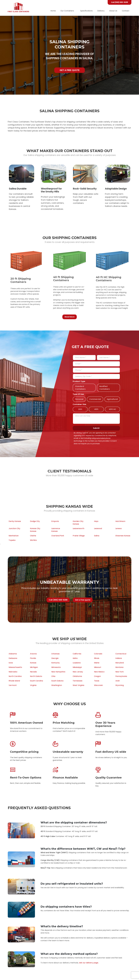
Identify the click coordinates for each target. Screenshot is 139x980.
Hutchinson (120, 521)
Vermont (13, 685)
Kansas (33, 663)
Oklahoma (77, 676)
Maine (97, 663)
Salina (97, 536)
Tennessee (78, 681)
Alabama (13, 654)
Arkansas (55, 654)
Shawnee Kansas (123, 536)
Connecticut (121, 654)
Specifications (86, 11)
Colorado (98, 654)
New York (120, 672)
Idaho (75, 658)
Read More (70, 317)
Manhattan (14, 536)
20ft (80, 409)
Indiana (119, 658)
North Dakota (36, 676)
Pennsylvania (121, 676)
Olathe (33, 536)
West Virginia (78, 685)
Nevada (33, 672)
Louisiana (77, 663)
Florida (33, 658)
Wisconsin (98, 685)
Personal (79, 399)
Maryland (120, 663)
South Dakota (57, 681)
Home (53, 11)
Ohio (53, 676)
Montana (119, 667)
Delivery (101, 11)
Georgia (55, 658)
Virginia (33, 685)
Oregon (97, 676)
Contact (126, 11)
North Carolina (15, 676)
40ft (96, 409)
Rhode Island (14, 681)
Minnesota (56, 667)
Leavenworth (78, 528)
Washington (57, 685)
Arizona (33, 654)
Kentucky (56, 663)
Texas (97, 681)
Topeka (12, 540)
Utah (118, 681)
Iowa (11, 663)
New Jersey (78, 672)
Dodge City (35, 521)
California (77, 654)
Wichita (33, 540)
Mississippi (77, 667)
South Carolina (36, 681)
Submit (96, 428)
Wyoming (120, 685)
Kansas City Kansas (35, 530)
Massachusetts (15, 667)
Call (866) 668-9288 (120, 2)
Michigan (34, 667)
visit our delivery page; (89, 963)
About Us (113, 11)
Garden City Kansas (78, 523)
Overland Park (58, 536)
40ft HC (112, 409)
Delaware (13, 658)
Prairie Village (79, 536)
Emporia (55, 521)
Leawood (98, 528)
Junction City (14, 528)
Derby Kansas (15, 521)
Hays (96, 521)
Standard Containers (80, 388)
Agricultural (112, 399)
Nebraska (13, 672)
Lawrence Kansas (56, 530)
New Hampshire (58, 672)
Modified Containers (105, 388)
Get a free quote (70, 70)
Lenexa (118, 528)
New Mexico (99, 672)
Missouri (98, 667)
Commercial (95, 399)
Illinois (97, 658)
